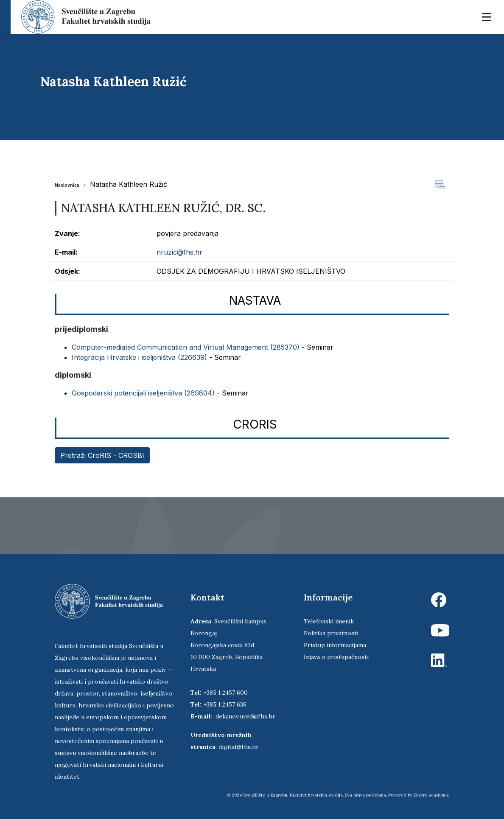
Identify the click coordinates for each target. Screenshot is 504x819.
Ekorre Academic (431, 795)
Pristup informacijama (335, 645)
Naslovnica (67, 185)
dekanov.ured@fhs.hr (245, 716)
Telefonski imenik (329, 621)
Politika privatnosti (331, 633)
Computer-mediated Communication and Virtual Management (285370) (186, 347)
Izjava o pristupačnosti (336, 657)
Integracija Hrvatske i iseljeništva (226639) (139, 357)
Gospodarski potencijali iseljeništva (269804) (143, 393)
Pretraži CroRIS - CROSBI (102, 455)
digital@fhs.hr (239, 747)
